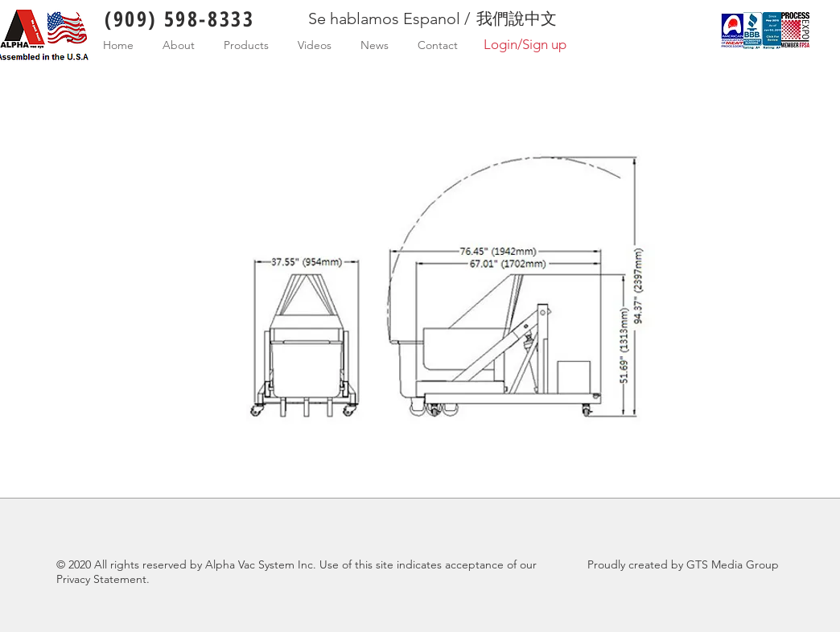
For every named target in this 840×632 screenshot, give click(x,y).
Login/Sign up (525, 44)
